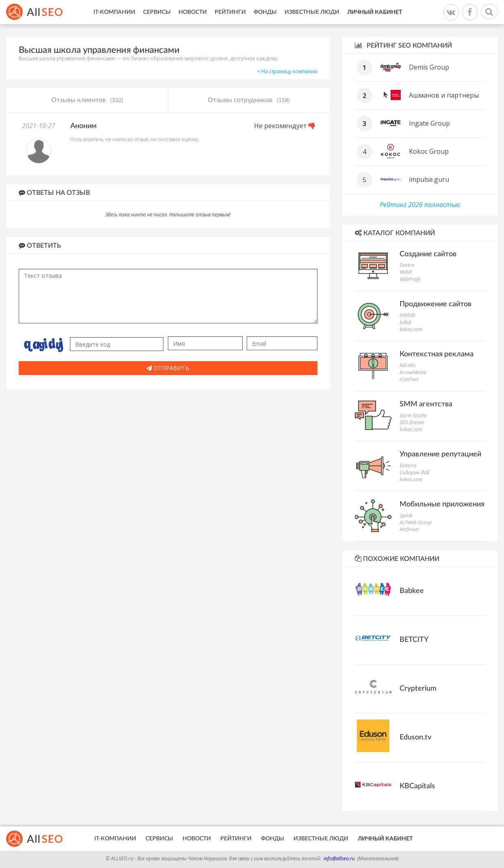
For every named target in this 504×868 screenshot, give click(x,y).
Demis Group (429, 67)
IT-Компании (114, 12)
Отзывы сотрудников (249, 100)
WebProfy (410, 279)
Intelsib (407, 315)
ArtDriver (409, 529)
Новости (193, 12)
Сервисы (157, 12)
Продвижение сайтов (436, 304)
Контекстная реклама (437, 354)
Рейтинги (230, 12)
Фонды (265, 12)
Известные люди (312, 12)
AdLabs (407, 365)
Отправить (168, 368)
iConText (409, 379)
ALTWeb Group (416, 522)
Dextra (407, 265)
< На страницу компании (287, 71)
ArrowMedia (413, 372)
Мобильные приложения (442, 504)
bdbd (405, 322)
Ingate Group (429, 123)
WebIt (406, 272)
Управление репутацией (440, 454)
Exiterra (408, 466)
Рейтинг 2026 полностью (420, 205)
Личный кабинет (375, 12)
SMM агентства (426, 404)
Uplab (406, 516)
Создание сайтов (428, 254)
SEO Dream (412, 422)
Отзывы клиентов (87, 100)
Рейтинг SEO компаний (403, 45)
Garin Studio (413, 415)
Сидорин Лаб (415, 472)
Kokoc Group (429, 151)
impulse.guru (429, 179)
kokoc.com (411, 329)
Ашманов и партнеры (444, 95)
